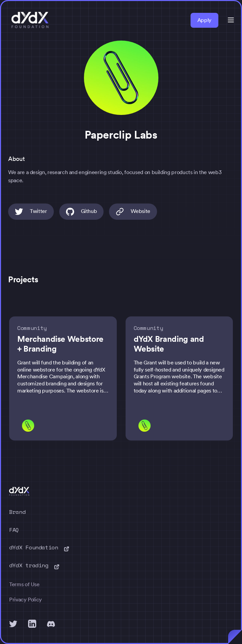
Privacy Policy (26, 600)
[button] (231, 20)
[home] (28, 20)
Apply (204, 20)
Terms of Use (24, 584)
